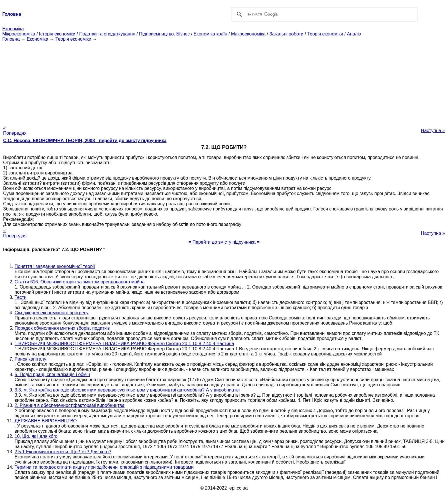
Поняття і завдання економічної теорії (55, 266)
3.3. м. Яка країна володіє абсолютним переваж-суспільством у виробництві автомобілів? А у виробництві (127, 390)
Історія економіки (57, 34)
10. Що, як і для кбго (36, 436)
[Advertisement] (224, 82)
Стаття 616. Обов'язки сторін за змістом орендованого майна (80, 282)
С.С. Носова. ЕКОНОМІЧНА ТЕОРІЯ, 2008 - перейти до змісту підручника (85, 141)
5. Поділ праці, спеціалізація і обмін (52, 374)
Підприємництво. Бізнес (165, 34)
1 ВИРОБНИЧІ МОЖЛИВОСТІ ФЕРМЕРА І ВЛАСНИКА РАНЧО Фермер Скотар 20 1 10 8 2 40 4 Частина (124, 344)
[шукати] (323, 14)
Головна (11, 39)
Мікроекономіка (19, 34)
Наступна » (433, 131)
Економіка (13, 29)
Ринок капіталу (30, 359)
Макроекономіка (248, 34)
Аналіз (354, 34)
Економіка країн (211, 34)
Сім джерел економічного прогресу (52, 313)
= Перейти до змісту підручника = (224, 242)
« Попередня (15, 131)
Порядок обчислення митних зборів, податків (62, 328)
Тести (21, 297)
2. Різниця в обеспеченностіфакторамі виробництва (70, 405)
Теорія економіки (325, 34)
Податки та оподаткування (107, 34)
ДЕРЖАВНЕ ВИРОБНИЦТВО (46, 421)
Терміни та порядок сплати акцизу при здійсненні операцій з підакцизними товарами (104, 467)
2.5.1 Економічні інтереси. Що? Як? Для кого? (63, 452)
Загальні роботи (286, 34)
